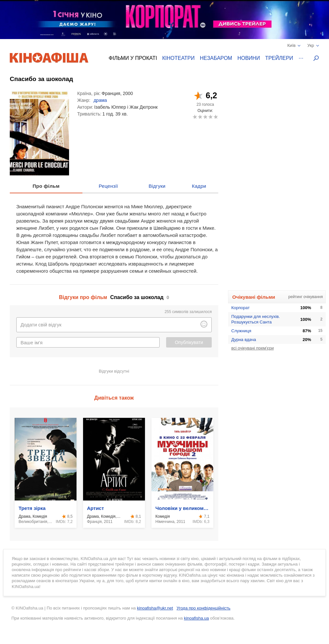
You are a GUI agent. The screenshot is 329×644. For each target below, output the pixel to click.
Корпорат (240, 308)
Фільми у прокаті (133, 58)
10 (215, 117)
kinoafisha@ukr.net (155, 608)
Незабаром (216, 58)
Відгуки (157, 186)
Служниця (241, 331)
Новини (249, 58)
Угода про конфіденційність (203, 608)
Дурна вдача (244, 340)
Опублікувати (189, 342)
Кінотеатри (179, 58)
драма (100, 100)
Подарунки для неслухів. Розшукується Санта (256, 319)
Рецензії (108, 186)
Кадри (199, 186)
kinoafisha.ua (197, 618)
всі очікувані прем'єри (252, 348)
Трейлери (279, 58)
